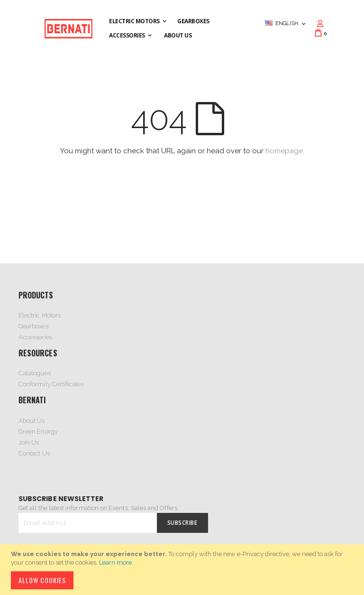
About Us (32, 421)
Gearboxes (33, 326)
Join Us (29, 442)
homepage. (285, 151)
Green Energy (38, 432)
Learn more (115, 562)
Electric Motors (40, 315)
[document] (183, 570)
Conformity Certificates (51, 384)
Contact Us (34, 453)
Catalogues (35, 373)
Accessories (35, 337)
